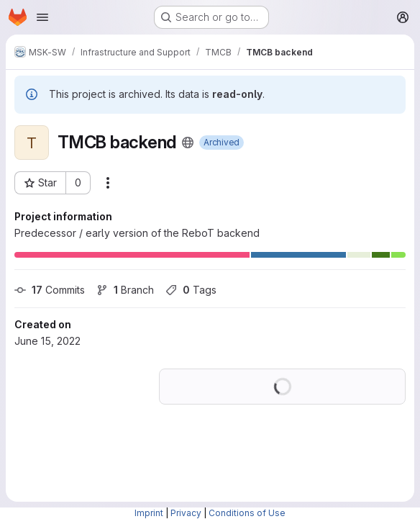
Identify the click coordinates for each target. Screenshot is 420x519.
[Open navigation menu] (42, 17)
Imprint (149, 513)
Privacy (186, 513)
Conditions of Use (247, 513)
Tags (191, 290)
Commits (50, 290)
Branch (125, 290)
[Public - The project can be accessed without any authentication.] (188, 143)
